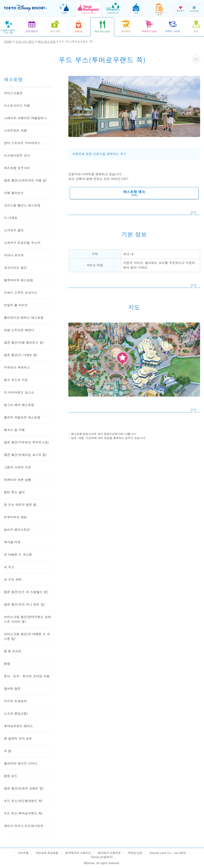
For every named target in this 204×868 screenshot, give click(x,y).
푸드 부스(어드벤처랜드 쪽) (23, 801)
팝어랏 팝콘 (12, 689)
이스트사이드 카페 (17, 106)
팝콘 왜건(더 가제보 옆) (21, 355)
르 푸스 (9, 567)
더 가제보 (11, 218)
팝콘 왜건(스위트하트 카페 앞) (25, 180)
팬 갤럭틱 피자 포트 (18, 739)
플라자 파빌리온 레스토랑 (22, 417)
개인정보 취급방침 (47, 853)
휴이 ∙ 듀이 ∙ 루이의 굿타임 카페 (27, 676)
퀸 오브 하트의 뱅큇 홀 (20, 505)
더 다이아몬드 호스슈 (19, 392)
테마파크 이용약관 (109, 853)
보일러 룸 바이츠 (16, 305)
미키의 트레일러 (15, 701)
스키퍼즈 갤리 (14, 230)
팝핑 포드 (11, 776)
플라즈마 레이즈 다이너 (21, 763)
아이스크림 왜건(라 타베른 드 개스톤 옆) (27, 636)
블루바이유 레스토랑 (18, 280)
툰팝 (7, 664)
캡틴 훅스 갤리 (14, 492)
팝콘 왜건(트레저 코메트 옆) (24, 788)
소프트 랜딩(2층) (16, 714)
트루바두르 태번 (15, 517)
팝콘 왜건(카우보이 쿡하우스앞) (26, 442)
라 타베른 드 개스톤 (18, 555)
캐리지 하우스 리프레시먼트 (24, 826)
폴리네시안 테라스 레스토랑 (24, 318)
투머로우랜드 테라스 (18, 726)
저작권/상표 (135, 853)
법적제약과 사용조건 (78, 853)
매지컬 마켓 (12, 542)
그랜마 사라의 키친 (17, 467)
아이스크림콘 (13, 93)
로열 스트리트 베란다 (19, 330)
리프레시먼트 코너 (17, 155)
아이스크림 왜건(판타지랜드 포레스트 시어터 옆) (27, 619)
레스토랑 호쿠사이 (17, 168)
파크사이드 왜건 (15, 268)
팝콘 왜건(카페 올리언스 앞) (24, 343)
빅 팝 (8, 751)
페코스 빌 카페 (14, 430)
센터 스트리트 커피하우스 (22, 143)
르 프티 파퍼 (13, 579)
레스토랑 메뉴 (134, 193)
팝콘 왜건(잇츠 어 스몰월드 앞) (26, 592)
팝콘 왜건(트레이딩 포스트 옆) (25, 455)
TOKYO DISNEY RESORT (25, 8)
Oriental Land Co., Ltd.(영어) (168, 853)
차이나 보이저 (14, 255)
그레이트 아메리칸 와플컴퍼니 (25, 118)
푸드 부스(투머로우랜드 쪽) (23, 813)
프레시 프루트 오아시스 (21, 293)
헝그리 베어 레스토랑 (19, 405)
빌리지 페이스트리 (17, 530)
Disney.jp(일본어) (102, 857)
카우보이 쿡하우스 (17, 367)
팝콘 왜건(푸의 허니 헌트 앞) (24, 604)
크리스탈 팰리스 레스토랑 (22, 205)
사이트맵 (23, 853)
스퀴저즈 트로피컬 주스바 (22, 243)
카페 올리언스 (14, 193)
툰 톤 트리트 (13, 651)
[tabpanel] (134, 109)
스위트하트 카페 (15, 130)
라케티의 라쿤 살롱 (17, 480)
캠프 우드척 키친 (16, 380)
